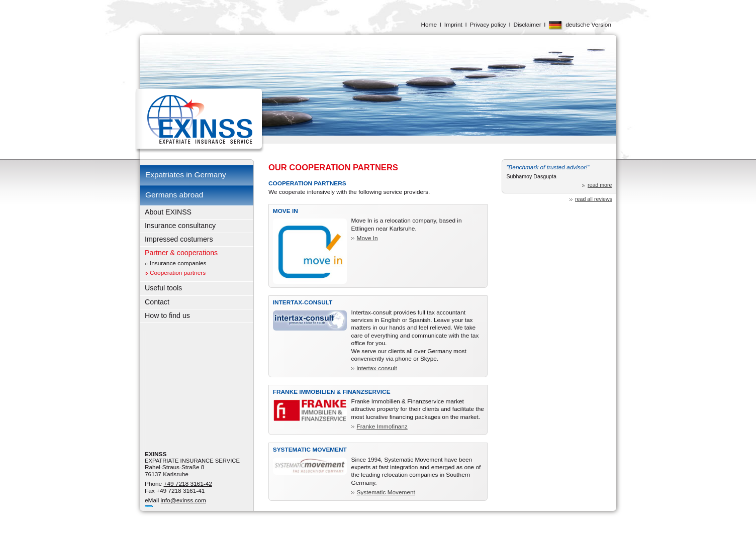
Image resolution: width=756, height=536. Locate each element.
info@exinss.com (183, 500)
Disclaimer (527, 25)
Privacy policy (488, 25)
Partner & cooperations (181, 253)
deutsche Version (588, 25)
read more (600, 185)
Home (429, 25)
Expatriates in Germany (186, 175)
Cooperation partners (178, 273)
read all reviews (594, 199)
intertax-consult (377, 368)
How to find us (167, 315)
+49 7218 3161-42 (188, 484)
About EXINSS (168, 212)
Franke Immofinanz (382, 426)
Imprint (453, 25)
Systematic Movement (310, 450)
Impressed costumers (179, 239)
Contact (157, 302)
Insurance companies (178, 263)
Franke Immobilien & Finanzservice (332, 392)
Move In (286, 211)
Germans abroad (174, 195)
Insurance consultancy (180, 226)
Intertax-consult (303, 302)
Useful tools (163, 288)
